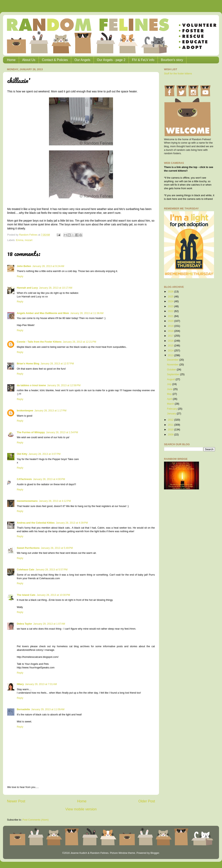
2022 (171, 311)
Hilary (20, 684)
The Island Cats (26, 595)
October (172, 370)
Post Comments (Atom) (35, 820)
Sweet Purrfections (28, 548)
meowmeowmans (27, 501)
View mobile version (81, 809)
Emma (20, 240)
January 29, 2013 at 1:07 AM (49, 624)
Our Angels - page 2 (111, 60)
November (173, 365)
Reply (20, 276)
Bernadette (23, 709)
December (173, 360)
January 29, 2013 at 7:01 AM (41, 684)
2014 (171, 351)
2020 (171, 321)
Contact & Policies (55, 60)
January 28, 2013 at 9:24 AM (48, 266)
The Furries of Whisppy (31, 432)
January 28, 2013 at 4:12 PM (55, 501)
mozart (29, 240)
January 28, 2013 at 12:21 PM (79, 342)
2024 (171, 301)
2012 (171, 420)
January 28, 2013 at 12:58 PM (64, 385)
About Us (29, 60)
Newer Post (16, 801)
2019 (171, 326)
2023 (171, 306)
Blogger (155, 853)
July (170, 384)
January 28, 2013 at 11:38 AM (87, 313)
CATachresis (24, 479)
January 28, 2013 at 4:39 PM (72, 523)
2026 (171, 292)
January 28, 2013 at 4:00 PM (49, 479)
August (171, 379)
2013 (171, 355)
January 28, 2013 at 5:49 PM (57, 548)
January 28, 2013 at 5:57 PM (51, 570)
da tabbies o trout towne (31, 385)
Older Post (147, 801)
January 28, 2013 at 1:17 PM (50, 411)
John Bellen (24, 266)
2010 (171, 430)
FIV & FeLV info (143, 60)
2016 (171, 341)
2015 (171, 346)
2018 (171, 331)
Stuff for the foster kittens (178, 74)
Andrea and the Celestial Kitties (36, 523)
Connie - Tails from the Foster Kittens (39, 342)
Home (11, 60)
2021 (171, 316)
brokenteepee (25, 411)
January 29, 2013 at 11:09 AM (48, 709)
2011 (171, 425)
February (172, 409)
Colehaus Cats (25, 570)
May (170, 394)
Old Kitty (22, 454)
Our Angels (82, 60)
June (170, 389)
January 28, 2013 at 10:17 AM (56, 288)
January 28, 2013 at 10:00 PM (53, 595)
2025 (171, 297)
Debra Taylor (24, 624)
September (173, 374)
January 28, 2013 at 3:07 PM (44, 454)
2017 (171, 336)
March (171, 404)
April (170, 399)
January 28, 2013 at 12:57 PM (57, 364)
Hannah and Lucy (27, 288)
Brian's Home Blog (28, 364)
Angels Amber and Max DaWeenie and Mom (43, 313)
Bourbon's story (172, 60)
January (172, 414)
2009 (171, 435)
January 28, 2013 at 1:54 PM (62, 432)
